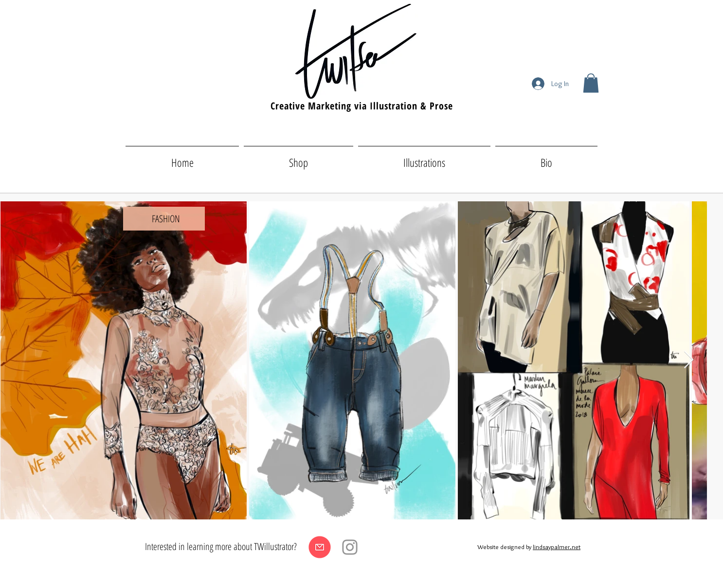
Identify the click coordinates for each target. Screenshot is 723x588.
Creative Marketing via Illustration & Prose (362, 106)
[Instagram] (350, 547)
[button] (591, 83)
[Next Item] (689, 360)
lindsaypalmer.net (557, 547)
